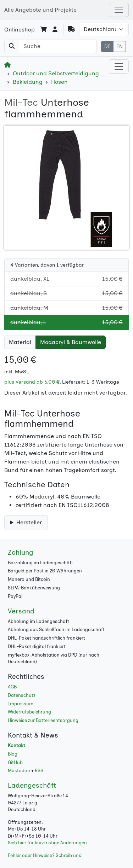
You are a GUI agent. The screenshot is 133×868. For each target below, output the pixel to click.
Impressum (21, 704)
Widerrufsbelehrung (29, 712)
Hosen (59, 82)
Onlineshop (20, 30)
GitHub (15, 762)
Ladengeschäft (32, 785)
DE (107, 46)
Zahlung (21, 552)
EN (120, 46)
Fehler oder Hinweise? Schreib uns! (45, 855)
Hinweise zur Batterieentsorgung (43, 720)
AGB (12, 687)
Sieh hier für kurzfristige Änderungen (47, 843)
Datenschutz (22, 695)
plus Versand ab (32, 382)
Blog (13, 754)
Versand (21, 611)
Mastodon (19, 771)
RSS (39, 771)
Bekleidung (28, 82)
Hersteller (29, 522)
